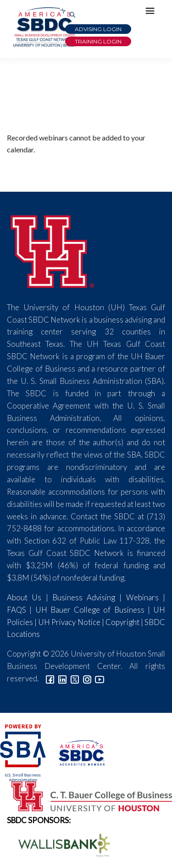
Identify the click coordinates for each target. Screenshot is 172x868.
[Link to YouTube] (100, 678)
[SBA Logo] (24, 752)
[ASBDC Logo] (76, 752)
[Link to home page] (44, 27)
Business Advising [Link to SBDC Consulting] (84, 597)
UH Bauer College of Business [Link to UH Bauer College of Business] (90, 610)
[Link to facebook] (50, 678)
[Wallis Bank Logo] (59, 844)
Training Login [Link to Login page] (98, 41)
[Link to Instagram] (87, 678)
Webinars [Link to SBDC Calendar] (142, 597)
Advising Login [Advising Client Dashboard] (98, 29)
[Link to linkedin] (62, 678)
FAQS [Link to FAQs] (17, 610)
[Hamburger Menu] (152, 13)
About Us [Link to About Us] (24, 597)
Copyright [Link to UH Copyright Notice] (122, 622)
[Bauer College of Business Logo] (86, 795)
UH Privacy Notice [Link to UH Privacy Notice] (69, 622)
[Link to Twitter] (75, 678)
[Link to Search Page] (72, 15)
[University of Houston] (53, 250)
